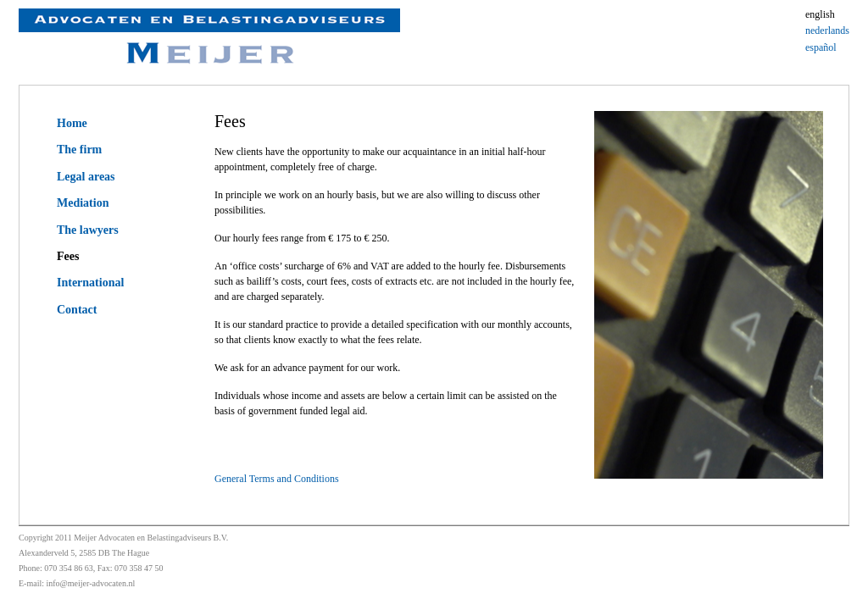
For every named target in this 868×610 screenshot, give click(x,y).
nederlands (827, 30)
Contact (77, 310)
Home (72, 123)
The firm (79, 150)
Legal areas (86, 177)
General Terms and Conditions (277, 479)
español (821, 47)
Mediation (83, 203)
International (90, 283)
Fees (68, 256)
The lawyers (88, 230)
